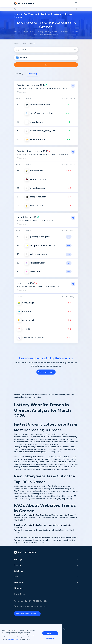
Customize (50, 638)
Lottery (57, 14)
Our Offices (19, 594)
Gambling (45, 14)
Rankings (18, 560)
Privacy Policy (14, 639)
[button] (46, 50)
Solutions (18, 571)
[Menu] (76, 3)
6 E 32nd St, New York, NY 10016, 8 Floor (32, 606)
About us (18, 588)
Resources (19, 582)
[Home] (24, 3)
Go (46, 65)
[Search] (46, 9)
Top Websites (30, 14)
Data (16, 577)
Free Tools (19, 565)
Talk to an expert (46, 372)
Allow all (50, 633)
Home (17, 14)
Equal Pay (62, 629)
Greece (69, 14)
